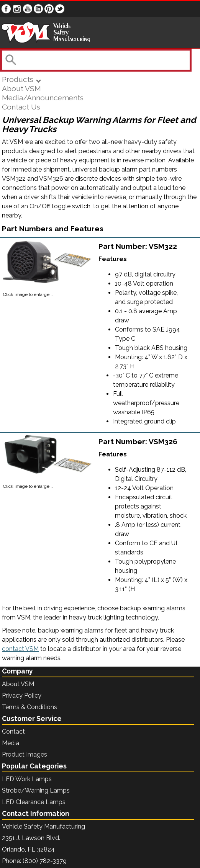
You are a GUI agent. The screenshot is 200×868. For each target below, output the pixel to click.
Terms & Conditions (30, 707)
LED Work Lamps (27, 779)
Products (21, 79)
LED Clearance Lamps (34, 802)
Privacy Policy (22, 696)
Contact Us (21, 107)
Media (11, 743)
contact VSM (20, 649)
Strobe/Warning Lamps (36, 790)
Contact (13, 732)
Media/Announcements (43, 98)
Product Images (25, 754)
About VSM (21, 88)
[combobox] (95, 60)
